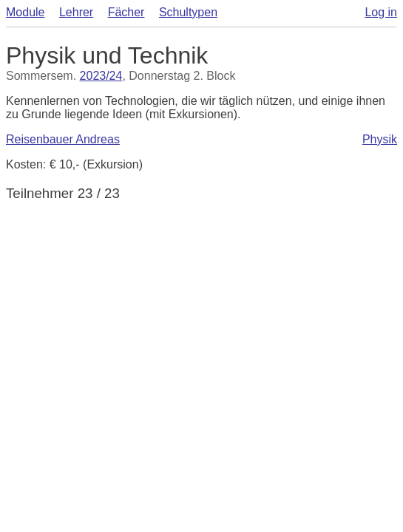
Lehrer (76, 12)
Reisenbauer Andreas (63, 139)
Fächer (126, 12)
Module (25, 12)
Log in (381, 12)
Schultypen (188, 12)
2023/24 (101, 76)
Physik (380, 139)
